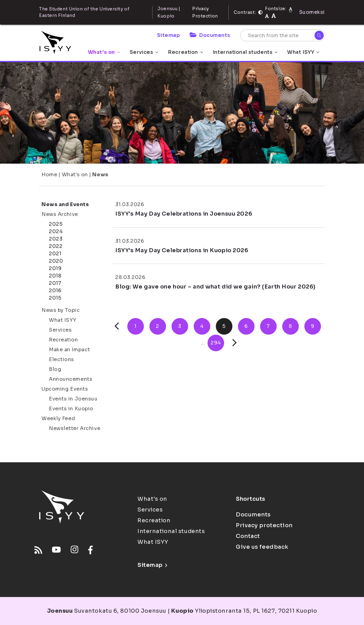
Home (49, 175)
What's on (104, 52)
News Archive (60, 214)
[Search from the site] (283, 35)
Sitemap (169, 35)
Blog (55, 369)
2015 (55, 298)
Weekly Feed (58, 418)
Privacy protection (264, 525)
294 (216, 343)
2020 (56, 261)
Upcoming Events (65, 389)
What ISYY (303, 52)
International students (245, 52)
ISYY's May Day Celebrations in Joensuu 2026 (184, 214)
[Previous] (117, 326)
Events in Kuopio (71, 409)
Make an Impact (69, 350)
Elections (61, 359)
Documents (210, 35)
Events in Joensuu (73, 399)
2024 (56, 231)
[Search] (319, 35)
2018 (55, 276)
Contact (248, 536)
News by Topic (61, 310)
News (100, 175)
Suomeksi (312, 12)
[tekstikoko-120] (274, 16)
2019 (55, 268)
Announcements (71, 379)
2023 (56, 239)
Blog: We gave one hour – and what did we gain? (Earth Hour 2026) (216, 287)
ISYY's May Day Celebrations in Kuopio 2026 (182, 250)
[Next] (234, 343)
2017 (55, 283)
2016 (55, 291)
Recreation (185, 52)
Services (144, 52)
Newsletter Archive (75, 428)
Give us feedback (262, 547)
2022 (56, 246)
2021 (55, 254)
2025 (56, 224)
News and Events (65, 204)
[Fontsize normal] (291, 9)
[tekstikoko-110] (267, 16)
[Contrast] (260, 12)
